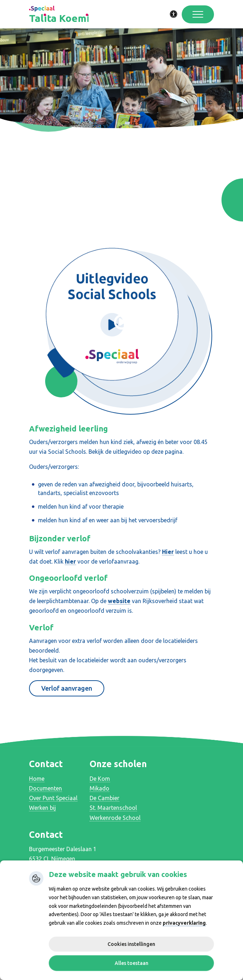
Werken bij (42, 808)
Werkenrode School (115, 818)
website (119, 601)
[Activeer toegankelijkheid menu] (174, 14)
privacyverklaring (184, 923)
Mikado (99, 788)
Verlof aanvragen (67, 688)
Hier (168, 552)
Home (37, 779)
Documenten (46, 788)
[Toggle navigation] (198, 14)
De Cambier (104, 798)
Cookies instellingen (131, 944)
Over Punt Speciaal (53, 798)
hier (70, 561)
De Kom (100, 779)
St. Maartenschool (113, 808)
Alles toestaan (132, 963)
